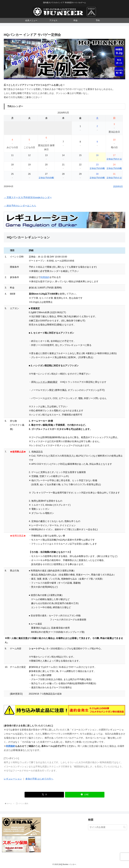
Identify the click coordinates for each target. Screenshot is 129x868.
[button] (124, 827)
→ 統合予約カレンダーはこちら (20, 206)
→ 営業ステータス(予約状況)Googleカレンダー (28, 197)
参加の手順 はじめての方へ (39, 779)
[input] (108, 827)
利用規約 (45, 277)
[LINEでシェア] (85, 795)
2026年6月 (118, 186)
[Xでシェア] (44, 795)
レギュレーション (13, 779)
